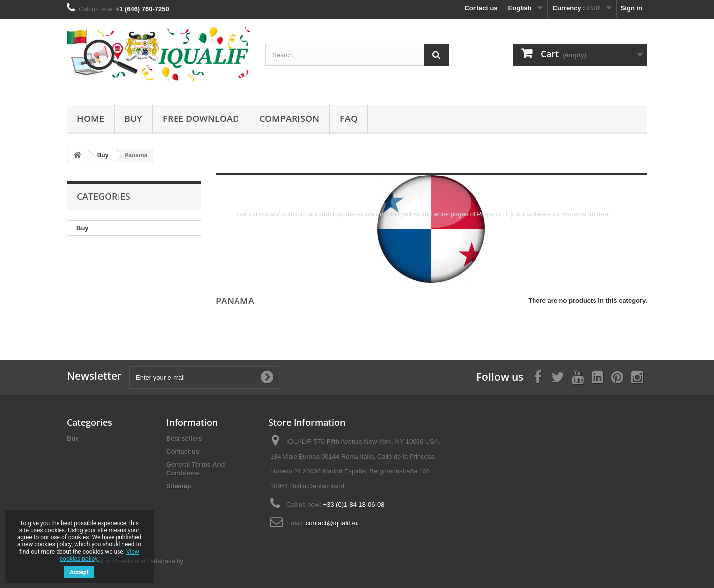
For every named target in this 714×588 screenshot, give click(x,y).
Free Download (201, 118)
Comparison (289, 118)
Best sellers (184, 439)
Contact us (481, 8)
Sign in (631, 8)
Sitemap (179, 486)
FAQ (349, 118)
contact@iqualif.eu (332, 523)
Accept (79, 572)
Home (90, 118)
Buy (133, 118)
